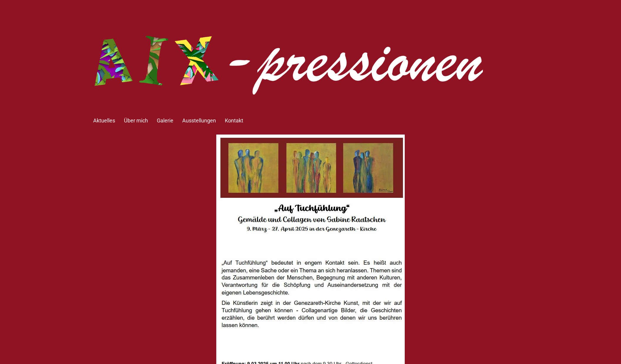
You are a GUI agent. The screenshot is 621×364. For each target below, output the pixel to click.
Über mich (136, 120)
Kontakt (234, 120)
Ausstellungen (199, 120)
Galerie (165, 120)
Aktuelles (104, 120)
